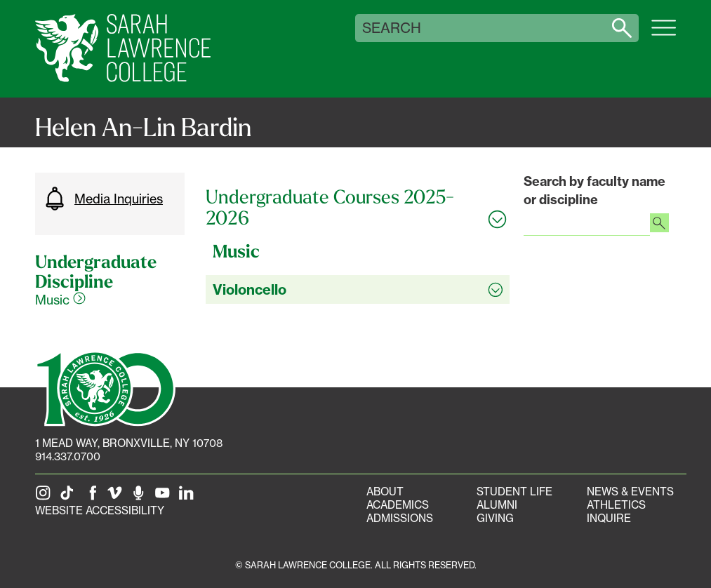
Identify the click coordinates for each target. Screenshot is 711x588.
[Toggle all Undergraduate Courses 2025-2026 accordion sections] (358, 207)
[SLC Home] (123, 49)
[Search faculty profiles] (659, 225)
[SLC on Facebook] (93, 497)
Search (392, 28)
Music (60, 300)
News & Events (630, 492)
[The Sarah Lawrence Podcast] (141, 497)
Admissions (400, 518)
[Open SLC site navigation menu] (664, 35)
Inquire (609, 518)
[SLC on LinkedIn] (189, 497)
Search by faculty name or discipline (594, 191)
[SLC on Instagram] (46, 497)
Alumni (497, 505)
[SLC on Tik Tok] (69, 497)
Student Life (514, 492)
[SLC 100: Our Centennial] (105, 387)
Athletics (616, 505)
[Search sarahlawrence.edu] (622, 28)
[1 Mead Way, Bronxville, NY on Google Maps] (129, 443)
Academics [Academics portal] (398, 505)
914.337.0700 (68, 456)
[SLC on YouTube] (165, 497)
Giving (495, 518)
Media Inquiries (102, 199)
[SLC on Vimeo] (117, 497)
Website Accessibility (100, 510)
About (385, 492)
